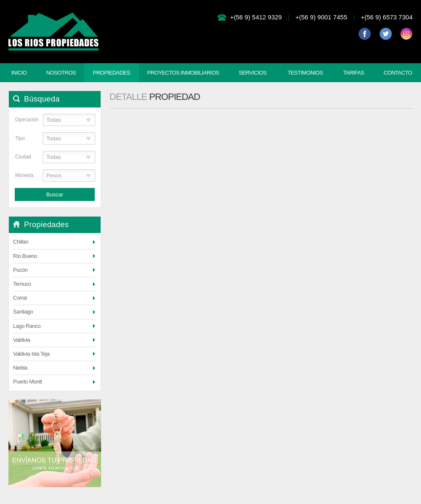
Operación (23, 120)
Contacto (398, 73)
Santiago (23, 312)
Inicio (19, 73)
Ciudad (23, 157)
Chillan (21, 242)
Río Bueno (25, 256)
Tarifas (354, 73)
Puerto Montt (27, 382)
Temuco (22, 284)
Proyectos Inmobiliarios (183, 73)
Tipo (20, 138)
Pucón (20, 270)
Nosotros (61, 73)
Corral (20, 298)
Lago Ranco (27, 326)
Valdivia (22, 340)
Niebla (20, 368)
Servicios (253, 73)
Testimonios (305, 73)
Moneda (23, 175)
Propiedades (112, 73)
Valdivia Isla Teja (31, 354)
